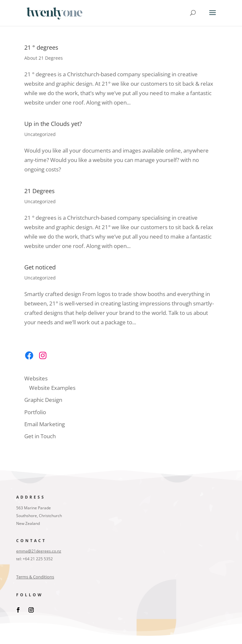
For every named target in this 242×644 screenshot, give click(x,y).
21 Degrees (40, 191)
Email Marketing (45, 424)
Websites (36, 378)
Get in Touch (40, 436)
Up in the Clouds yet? (53, 124)
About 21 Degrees (44, 58)
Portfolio (35, 412)
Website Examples (52, 388)
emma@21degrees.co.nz (39, 551)
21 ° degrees (41, 47)
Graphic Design (43, 400)
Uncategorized (40, 134)
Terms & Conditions (35, 577)
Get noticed (40, 267)
